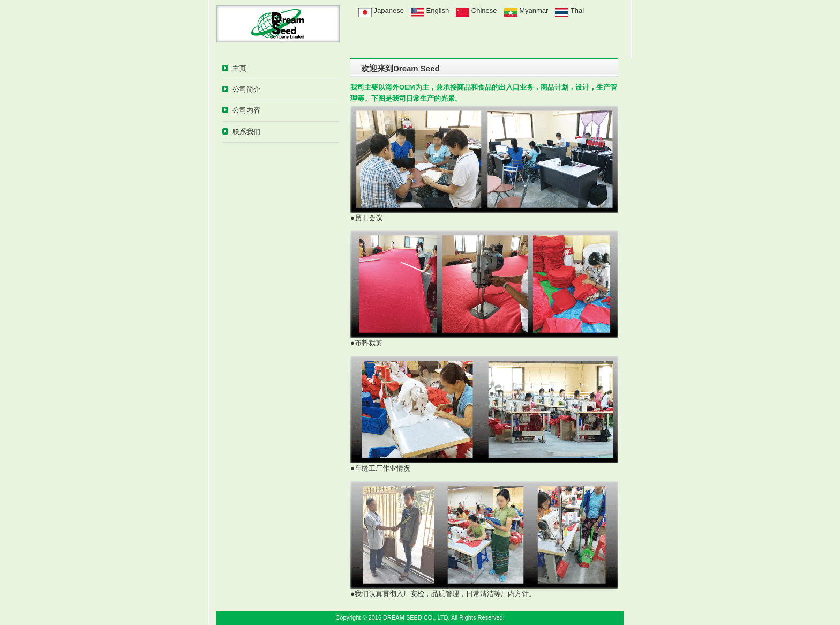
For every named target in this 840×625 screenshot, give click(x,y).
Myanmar (533, 10)
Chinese (483, 10)
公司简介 (246, 89)
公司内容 (246, 110)
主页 (239, 68)
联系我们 (246, 132)
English (430, 10)
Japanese (381, 10)
